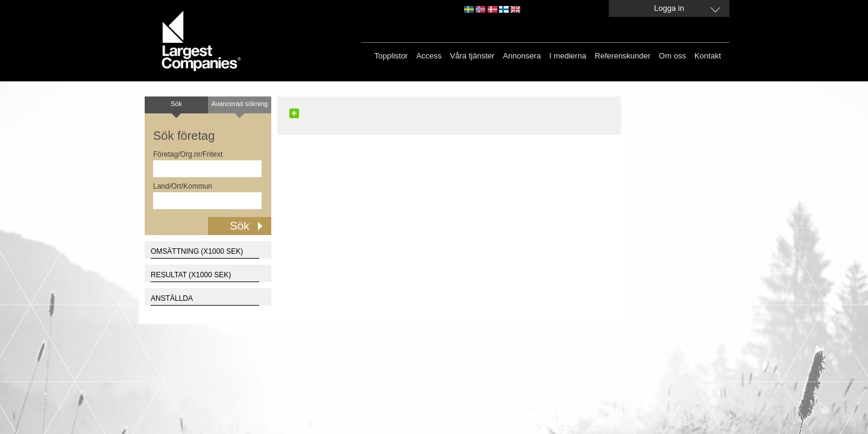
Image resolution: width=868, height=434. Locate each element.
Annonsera (522, 56)
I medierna (568, 56)
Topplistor (391, 56)
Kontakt (708, 56)
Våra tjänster (473, 56)
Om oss (672, 56)
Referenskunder (623, 56)
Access (429, 56)
